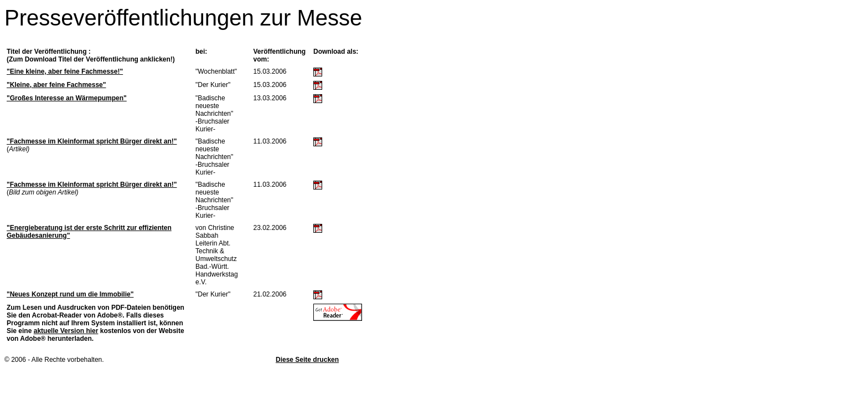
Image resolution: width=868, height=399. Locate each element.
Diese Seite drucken (307, 360)
